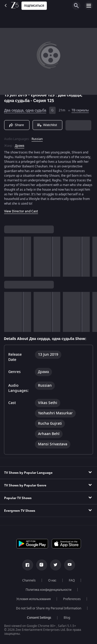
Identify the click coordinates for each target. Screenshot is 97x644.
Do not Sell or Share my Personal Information (49, 608)
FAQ (72, 580)
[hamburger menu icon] (89, 6)
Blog (67, 618)
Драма (19, 146)
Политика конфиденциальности (48, 590)
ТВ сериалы (80, 110)
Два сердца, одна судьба (25, 110)
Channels (29, 580)
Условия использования (33, 599)
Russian (37, 139)
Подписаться (34, 6)
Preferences (72, 599)
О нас (52, 580)
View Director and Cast (21, 211)
